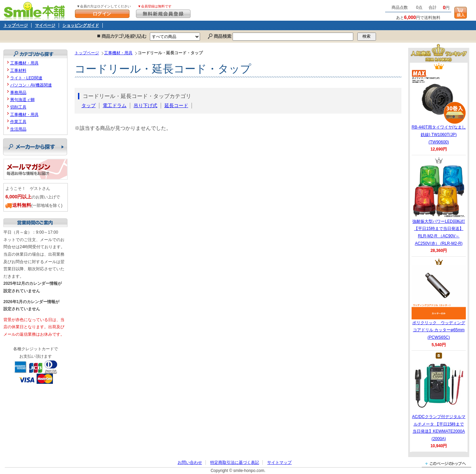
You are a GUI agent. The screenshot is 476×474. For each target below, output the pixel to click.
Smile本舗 (36, 10)
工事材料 (18, 71)
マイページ (45, 25)
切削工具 (18, 107)
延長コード (176, 105)
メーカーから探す (35, 147)
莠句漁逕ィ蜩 (22, 100)
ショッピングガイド (81, 25)
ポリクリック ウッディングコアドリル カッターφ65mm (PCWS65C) (439, 302)
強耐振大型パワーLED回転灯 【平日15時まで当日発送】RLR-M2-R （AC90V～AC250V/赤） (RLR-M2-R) (439, 205)
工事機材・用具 (118, 53)
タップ (88, 105)
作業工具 (18, 122)
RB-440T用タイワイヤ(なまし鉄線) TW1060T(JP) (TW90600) (439, 107)
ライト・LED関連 (26, 78)
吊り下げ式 (145, 105)
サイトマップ (279, 462)
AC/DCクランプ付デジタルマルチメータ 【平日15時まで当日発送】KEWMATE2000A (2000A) (439, 400)
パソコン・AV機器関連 (31, 85)
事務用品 (18, 93)
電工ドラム (115, 105)
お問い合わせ (190, 462)
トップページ (16, 25)
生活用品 (18, 129)
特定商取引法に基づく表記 (235, 462)
